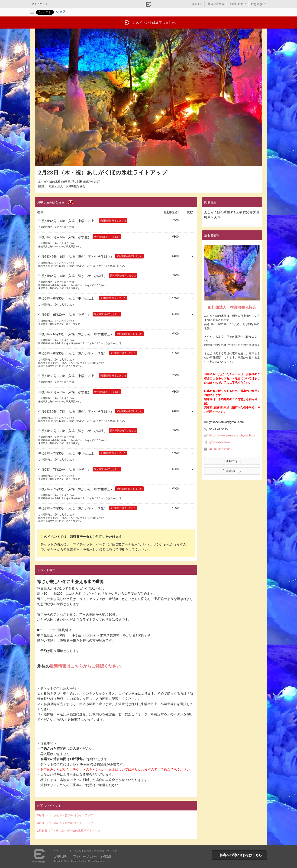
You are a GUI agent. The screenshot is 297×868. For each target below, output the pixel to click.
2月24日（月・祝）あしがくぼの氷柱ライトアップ (69, 831)
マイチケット (40, 4)
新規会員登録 (216, 4)
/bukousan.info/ (220, 449)
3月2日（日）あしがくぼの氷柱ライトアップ (65, 815)
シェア (61, 12)
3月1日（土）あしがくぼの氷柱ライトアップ (65, 823)
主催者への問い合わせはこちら (239, 855)
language (257, 4)
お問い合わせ (238, 4)
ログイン (197, 4)
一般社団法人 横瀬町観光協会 (230, 307)
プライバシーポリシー (84, 856)
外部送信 (106, 856)
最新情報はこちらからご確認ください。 (87, 666)
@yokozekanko (220, 442)
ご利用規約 (60, 856)
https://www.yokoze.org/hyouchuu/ (232, 435)
